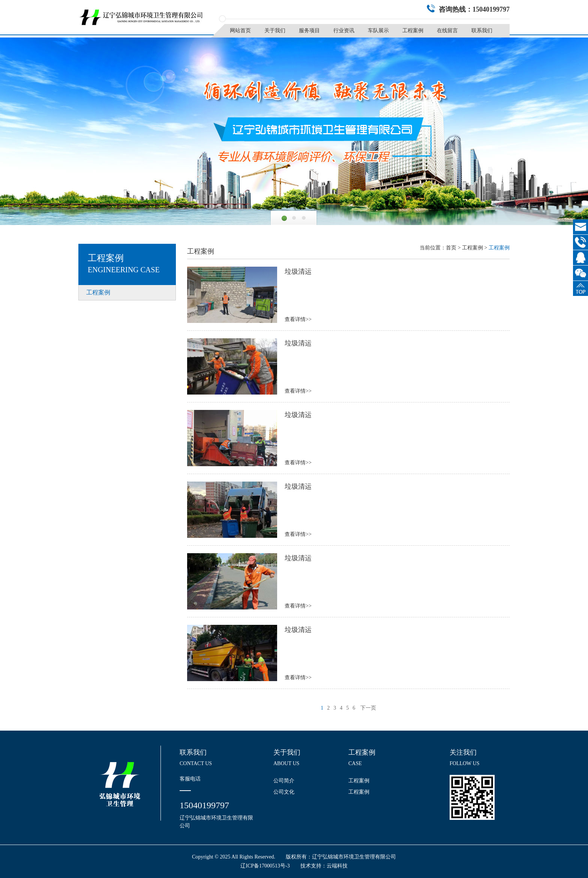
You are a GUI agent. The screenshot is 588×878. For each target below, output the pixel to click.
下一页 (368, 708)
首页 (451, 248)
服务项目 (309, 31)
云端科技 (337, 866)
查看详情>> (298, 319)
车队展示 (378, 31)
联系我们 (482, 31)
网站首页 (240, 31)
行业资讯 (344, 31)
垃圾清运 (298, 272)
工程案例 (413, 31)
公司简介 (284, 781)
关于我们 (275, 31)
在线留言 (447, 31)
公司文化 (284, 792)
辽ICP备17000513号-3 (265, 866)
